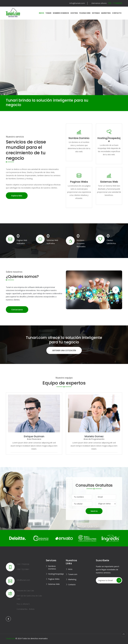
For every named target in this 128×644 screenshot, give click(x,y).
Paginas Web (85, 13)
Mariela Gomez (94, 436)
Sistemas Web (54, 584)
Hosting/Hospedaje (55, 574)
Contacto (117, 13)
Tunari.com (73, 574)
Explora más (17, 196)
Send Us (94, 511)
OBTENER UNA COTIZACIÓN (64, 350)
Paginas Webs (54, 579)
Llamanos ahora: (107, 3)
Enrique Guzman (34, 436)
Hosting (74, 13)
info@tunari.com (77, 3)
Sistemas (96, 13)
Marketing (106, 13)
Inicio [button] (41, 13)
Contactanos (17, 310)
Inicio (70, 569)
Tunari (48, 13)
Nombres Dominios (61, 13)
